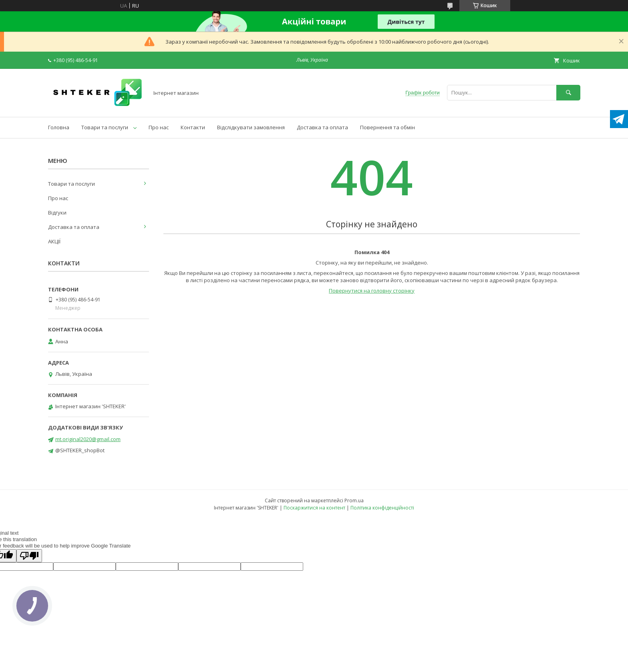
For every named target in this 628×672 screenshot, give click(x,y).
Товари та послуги (105, 127)
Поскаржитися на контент (314, 508)
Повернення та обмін (387, 127)
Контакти (193, 127)
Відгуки (57, 213)
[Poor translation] (29, 556)
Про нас (159, 127)
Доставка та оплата (322, 127)
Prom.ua (354, 500)
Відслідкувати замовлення (251, 127)
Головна (59, 127)
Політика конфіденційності (382, 508)
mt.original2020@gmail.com (88, 439)
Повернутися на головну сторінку (372, 291)
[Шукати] (568, 93)
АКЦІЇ (54, 241)
